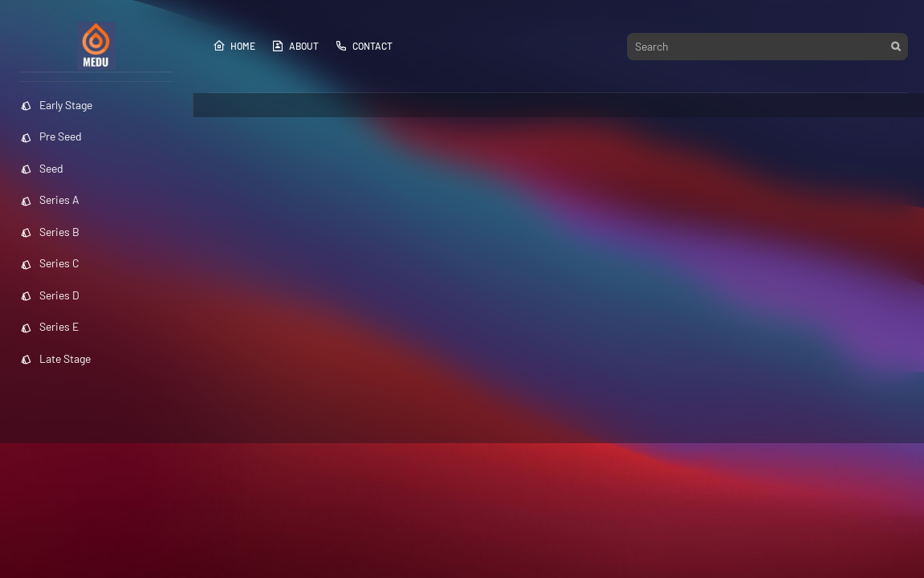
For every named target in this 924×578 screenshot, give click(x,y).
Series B (50, 232)
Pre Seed (51, 136)
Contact (364, 46)
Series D (50, 295)
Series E (49, 326)
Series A (50, 199)
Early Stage (56, 105)
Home (234, 46)
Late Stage (55, 358)
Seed (42, 168)
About (295, 46)
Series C (50, 263)
